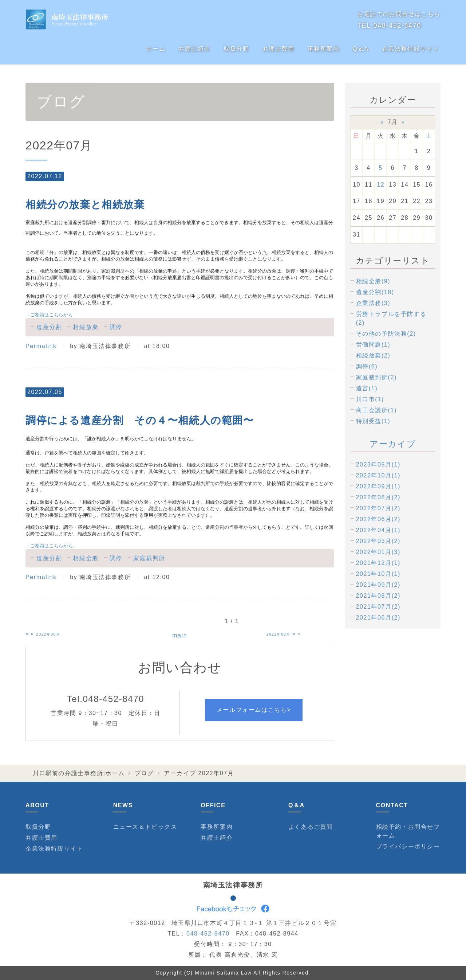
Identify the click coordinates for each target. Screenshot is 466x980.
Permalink (41, 346)
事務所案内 (324, 49)
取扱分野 (236, 49)
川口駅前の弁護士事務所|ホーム (79, 773)
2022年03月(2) (378, 541)
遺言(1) (367, 388)
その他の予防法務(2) (386, 334)
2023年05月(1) (378, 464)
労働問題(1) (373, 345)
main (180, 635)
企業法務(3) (373, 303)
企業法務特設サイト (411, 49)
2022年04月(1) (378, 530)
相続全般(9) (373, 281)
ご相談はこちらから (49, 315)
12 (381, 185)
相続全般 (86, 558)
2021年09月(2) (378, 585)
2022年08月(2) (378, 497)
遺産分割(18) (375, 292)
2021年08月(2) (378, 596)
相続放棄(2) (373, 356)
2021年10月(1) (378, 574)
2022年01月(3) (378, 552)
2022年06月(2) (378, 519)
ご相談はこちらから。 (52, 546)
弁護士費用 (279, 49)
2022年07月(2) (378, 508)
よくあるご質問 (311, 827)
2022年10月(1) (378, 475)
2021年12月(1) (378, 563)
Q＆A (361, 49)
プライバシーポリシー (408, 846)
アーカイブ (393, 444)
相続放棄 (86, 327)
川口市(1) (370, 399)
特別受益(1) (373, 421)
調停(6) (367, 366)
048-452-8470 (397, 26)
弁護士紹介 (194, 49)
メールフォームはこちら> (254, 710)
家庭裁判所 (149, 558)
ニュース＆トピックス (145, 827)
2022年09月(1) (378, 486)
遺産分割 (49, 327)
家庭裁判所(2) (376, 377)
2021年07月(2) (378, 607)
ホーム (156, 49)
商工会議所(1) (376, 410)
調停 (116, 327)
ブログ (144, 773)
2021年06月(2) (378, 618)
